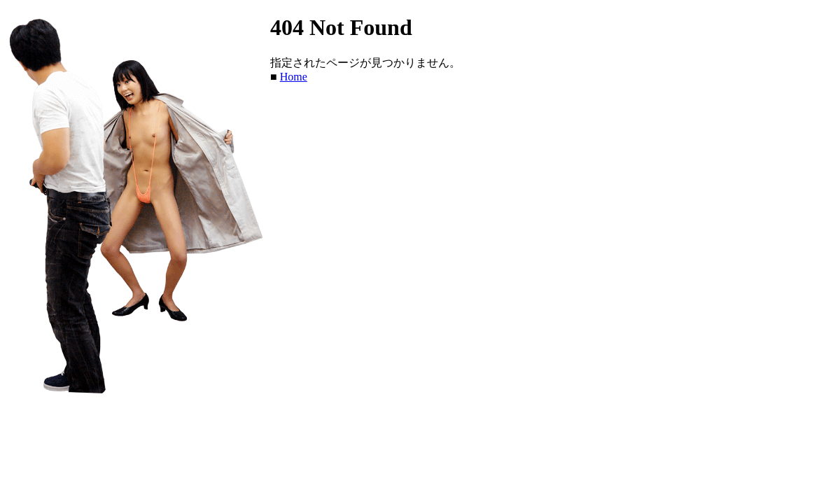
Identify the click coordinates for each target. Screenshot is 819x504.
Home (294, 77)
